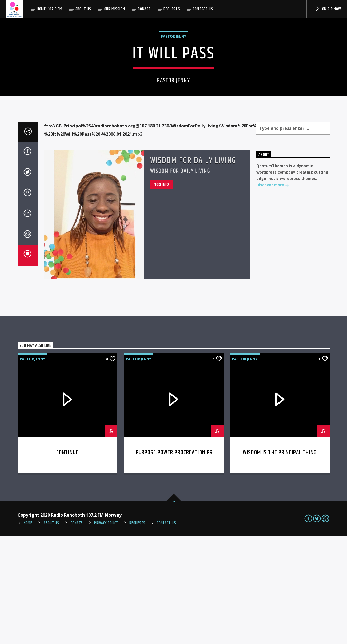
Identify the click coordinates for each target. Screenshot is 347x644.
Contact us (203, 9)
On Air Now (328, 9)
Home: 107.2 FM (50, 9)
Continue (67, 560)
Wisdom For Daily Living (193, 268)
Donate (144, 9)
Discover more (273, 293)
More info (161, 292)
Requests (172, 9)
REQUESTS (137, 631)
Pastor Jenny (174, 90)
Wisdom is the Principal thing (280, 560)
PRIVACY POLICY (106, 631)
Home (28, 631)
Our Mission (115, 9)
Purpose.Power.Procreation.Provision (183, 560)
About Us (83, 9)
